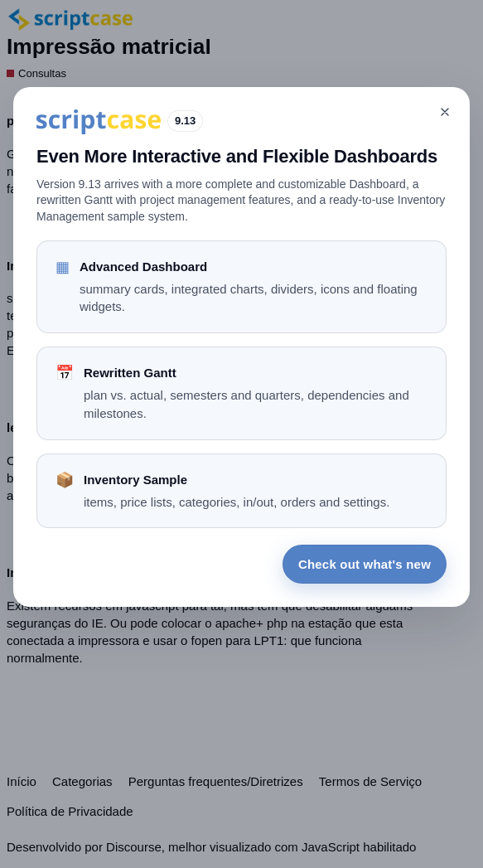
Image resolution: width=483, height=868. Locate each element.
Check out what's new (365, 564)
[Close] (445, 112)
